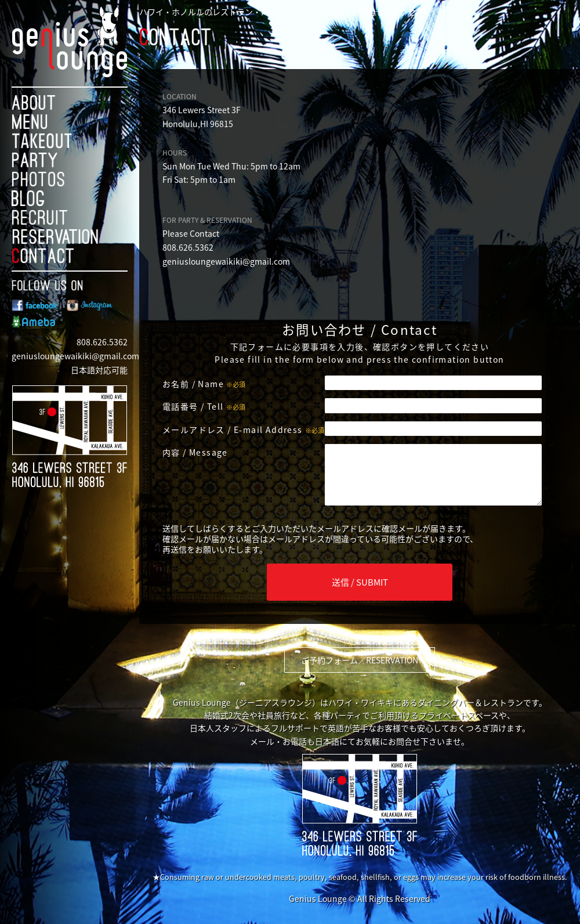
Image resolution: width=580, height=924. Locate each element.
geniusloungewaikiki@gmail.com (75, 356)
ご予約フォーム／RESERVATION (360, 660)
